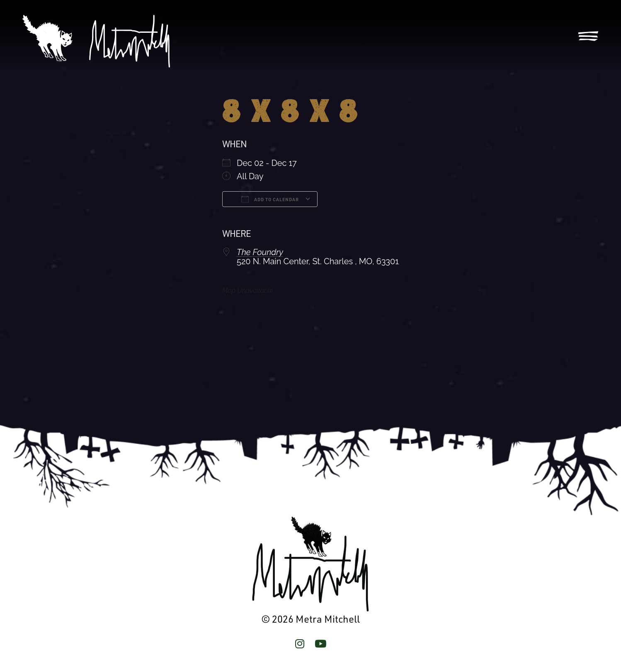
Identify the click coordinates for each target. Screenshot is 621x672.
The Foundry (260, 252)
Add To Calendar (270, 199)
